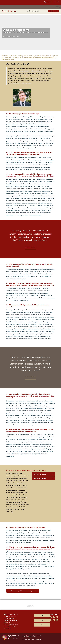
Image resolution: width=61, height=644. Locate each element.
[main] (30, 311)
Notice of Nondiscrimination (29, 637)
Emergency (39, 636)
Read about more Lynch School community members (23, 591)
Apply (42, 615)
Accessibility (25, 636)
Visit (42, 620)
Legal (32, 636)
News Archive (54, 11)
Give (42, 625)
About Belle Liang (40, 478)
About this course (40, 474)
